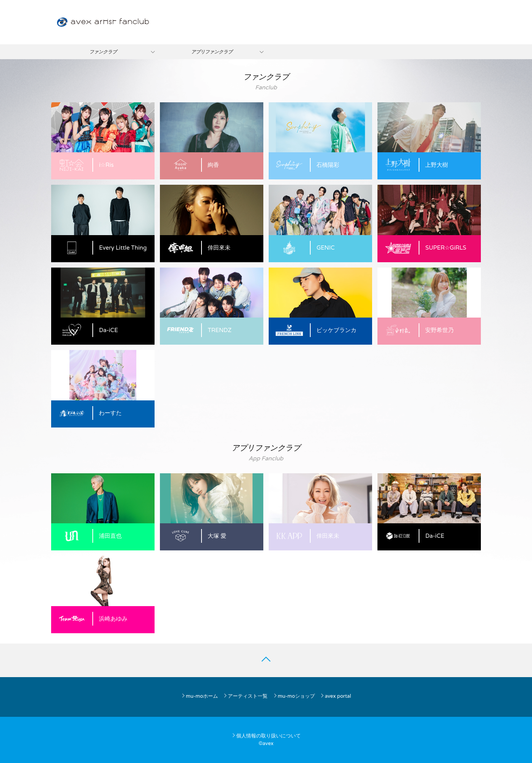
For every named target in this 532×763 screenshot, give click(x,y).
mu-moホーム (199, 696)
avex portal (335, 696)
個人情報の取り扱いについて (266, 736)
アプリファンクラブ (212, 52)
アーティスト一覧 (245, 696)
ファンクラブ (103, 52)
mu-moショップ (294, 696)
